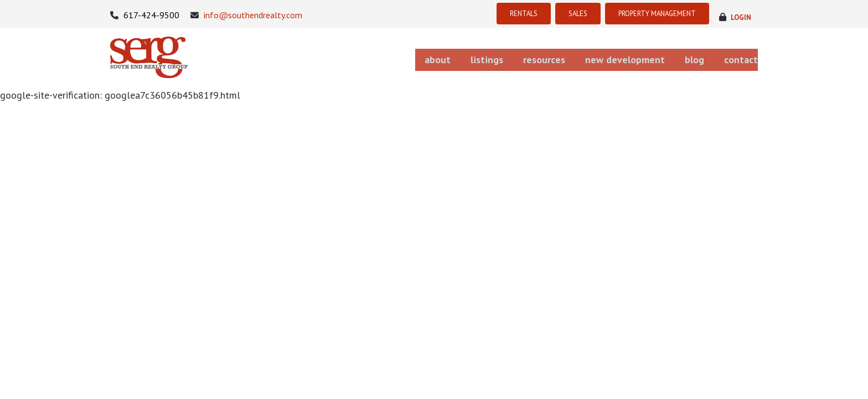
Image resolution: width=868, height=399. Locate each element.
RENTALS (490, 13)
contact (742, 57)
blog (683, 57)
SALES (551, 13)
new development (602, 57)
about (381, 57)
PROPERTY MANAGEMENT (645, 13)
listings (442, 57)
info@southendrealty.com (246, 15)
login (739, 15)
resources (511, 57)
